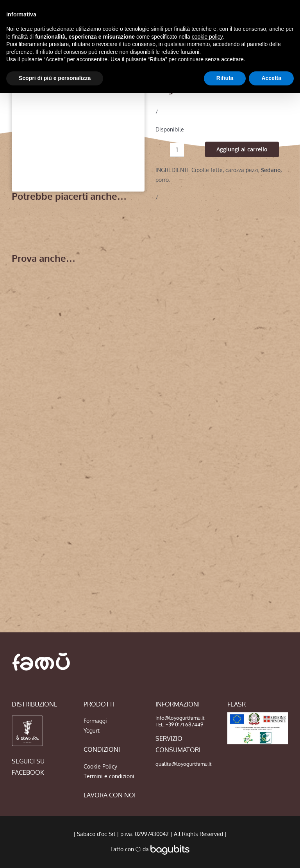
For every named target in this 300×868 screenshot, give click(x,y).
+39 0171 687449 (184, 724)
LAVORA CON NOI (110, 795)
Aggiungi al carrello (242, 149)
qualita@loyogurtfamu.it (184, 764)
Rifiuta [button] (225, 78)
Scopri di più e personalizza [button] (55, 78)
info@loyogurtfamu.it (180, 718)
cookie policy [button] (207, 37)
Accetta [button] (271, 78)
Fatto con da (150, 849)
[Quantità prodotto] (177, 150)
